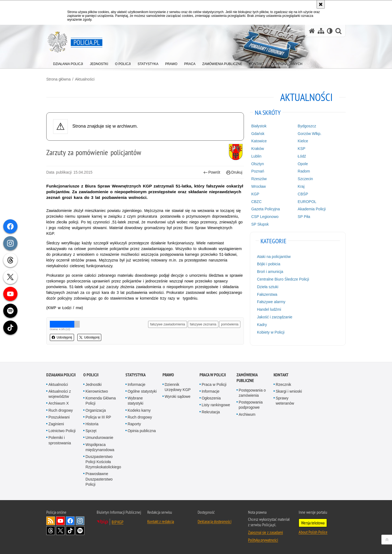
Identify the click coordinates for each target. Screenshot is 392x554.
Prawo (168, 375)
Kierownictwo (97, 391)
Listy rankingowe (216, 405)
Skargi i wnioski (289, 391)
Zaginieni (56, 424)
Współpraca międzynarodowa (100, 447)
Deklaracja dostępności (215, 521)
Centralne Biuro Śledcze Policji (283, 279)
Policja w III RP (98, 417)
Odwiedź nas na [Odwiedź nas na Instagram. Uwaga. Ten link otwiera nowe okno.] (80, 521)
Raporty (134, 424)
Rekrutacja (211, 412)
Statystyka (136, 375)
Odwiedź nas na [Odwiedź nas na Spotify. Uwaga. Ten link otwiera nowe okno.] (80, 531)
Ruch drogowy (61, 410)
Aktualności (85, 79)
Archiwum (247, 414)
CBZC (256, 202)
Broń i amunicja (270, 272)
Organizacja (96, 410)
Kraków (258, 149)
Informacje (137, 384)
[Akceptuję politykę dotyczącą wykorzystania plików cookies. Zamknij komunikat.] (321, 4)
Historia (92, 424)
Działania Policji (61, 375)
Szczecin (305, 179)
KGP (255, 194)
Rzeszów (259, 179)
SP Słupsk (260, 224)
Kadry (262, 325)
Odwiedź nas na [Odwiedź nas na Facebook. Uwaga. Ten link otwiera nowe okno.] (70, 521)
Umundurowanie (99, 438)
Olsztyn (258, 164)
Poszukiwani (59, 417)
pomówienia (230, 324)
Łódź (302, 156)
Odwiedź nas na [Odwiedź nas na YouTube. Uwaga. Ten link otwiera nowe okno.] (60, 521)
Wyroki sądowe (178, 396)
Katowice (259, 141)
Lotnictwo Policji (62, 431)
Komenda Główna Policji (101, 401)
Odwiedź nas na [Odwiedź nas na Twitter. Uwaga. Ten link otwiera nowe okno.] (60, 531)
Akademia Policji (312, 209)
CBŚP (303, 194)
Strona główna (59, 79)
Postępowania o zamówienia (252, 393)
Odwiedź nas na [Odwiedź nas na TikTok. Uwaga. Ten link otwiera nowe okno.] (70, 531)
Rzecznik (284, 384)
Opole (303, 164)
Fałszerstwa (267, 294)
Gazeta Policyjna (266, 209)
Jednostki (94, 384)
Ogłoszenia (211, 398)
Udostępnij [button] (62, 337)
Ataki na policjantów (274, 257)
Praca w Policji (213, 375)
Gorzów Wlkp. (310, 134)
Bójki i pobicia (269, 264)
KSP (302, 149)
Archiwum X (59, 403)
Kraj (301, 186)
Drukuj (234, 172)
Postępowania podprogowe (251, 405)
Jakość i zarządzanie (275, 317)
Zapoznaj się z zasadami (265, 532)
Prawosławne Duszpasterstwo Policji (99, 479)
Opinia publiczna (142, 431)
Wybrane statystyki (136, 401)
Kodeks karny (139, 410)
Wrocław (258, 186)
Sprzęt (91, 431)
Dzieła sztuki (268, 287)
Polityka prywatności (263, 540)
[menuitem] (68, 63)
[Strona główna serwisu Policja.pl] (312, 31)
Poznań (258, 171)
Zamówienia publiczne (247, 378)
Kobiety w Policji (271, 332)
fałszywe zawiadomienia (168, 324)
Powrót (212, 172)
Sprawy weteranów (285, 401)
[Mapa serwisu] (321, 31)
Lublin (256, 156)
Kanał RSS (51, 521)
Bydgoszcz (307, 126)
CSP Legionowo (265, 217)
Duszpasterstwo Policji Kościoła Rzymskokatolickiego (103, 462)
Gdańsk (258, 134)
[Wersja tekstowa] (330, 31)
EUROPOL (307, 202)
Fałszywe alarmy (271, 302)
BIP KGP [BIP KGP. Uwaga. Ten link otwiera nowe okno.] (117, 522)
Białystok (259, 126)
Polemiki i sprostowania (60, 440)
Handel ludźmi (269, 309)
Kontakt (281, 375)
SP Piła (304, 217)
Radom (304, 171)
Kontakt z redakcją (161, 521)
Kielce (303, 141)
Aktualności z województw (60, 394)
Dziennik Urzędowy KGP (178, 387)
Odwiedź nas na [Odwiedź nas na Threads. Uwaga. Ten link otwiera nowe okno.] (51, 531)
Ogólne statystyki (142, 391)
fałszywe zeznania (203, 324)
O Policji (91, 375)
